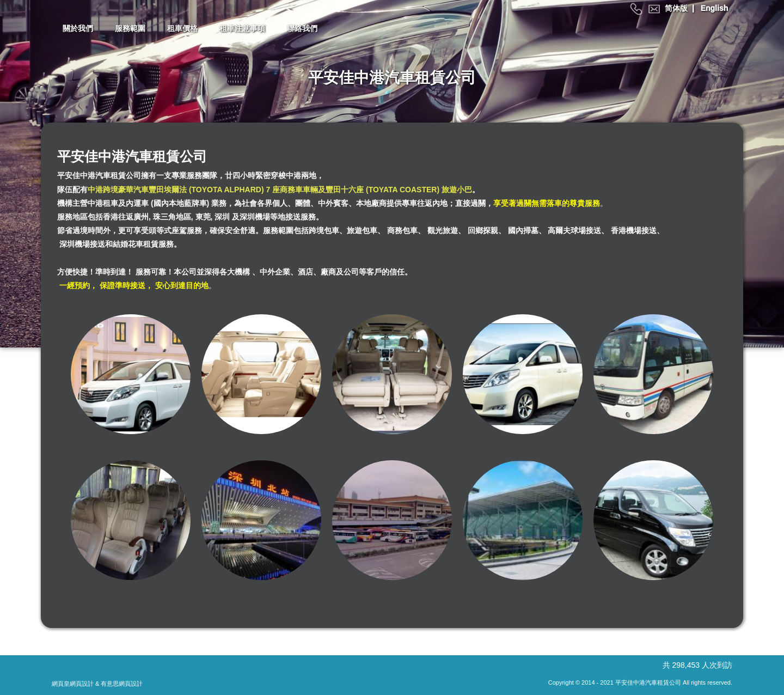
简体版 (676, 8)
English (715, 8)
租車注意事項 (242, 28)
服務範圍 (130, 28)
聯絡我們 (302, 28)
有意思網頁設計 (122, 684)
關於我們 (78, 28)
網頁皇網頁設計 (73, 684)
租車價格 (182, 28)
